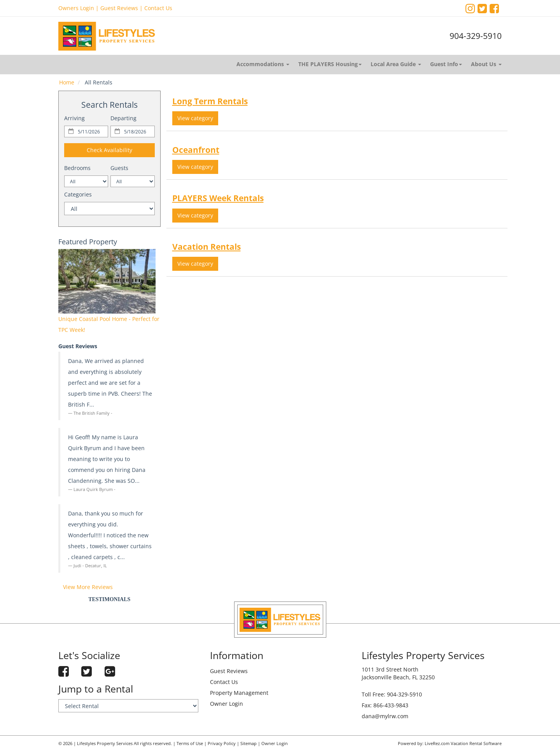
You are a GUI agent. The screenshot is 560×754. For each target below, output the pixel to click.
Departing (123, 118)
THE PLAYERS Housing (330, 64)
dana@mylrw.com (385, 716)
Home (67, 82)
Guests (119, 168)
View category (195, 118)
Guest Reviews (119, 8)
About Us (486, 64)
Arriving (74, 118)
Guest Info (446, 64)
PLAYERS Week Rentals (218, 198)
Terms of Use (190, 743)
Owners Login (76, 8)
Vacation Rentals (206, 247)
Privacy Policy (222, 743)
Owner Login (227, 704)
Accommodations (263, 64)
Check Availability (109, 150)
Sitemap (248, 743)
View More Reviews (88, 587)
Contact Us (158, 8)
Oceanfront (196, 150)
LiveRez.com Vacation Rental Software (463, 743)
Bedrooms (77, 168)
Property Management (239, 693)
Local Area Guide (396, 64)
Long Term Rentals (210, 101)
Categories (78, 194)
